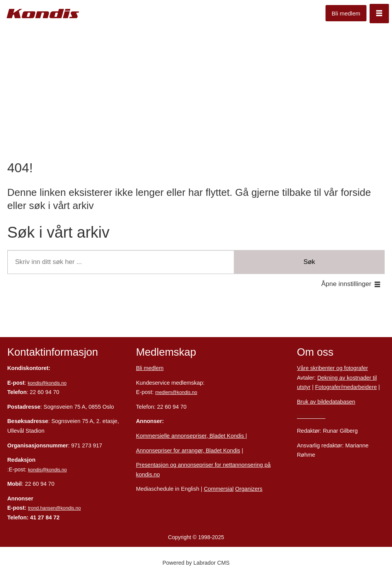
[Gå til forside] (43, 14)
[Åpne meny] (379, 14)
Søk (309, 262)
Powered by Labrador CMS (196, 563)
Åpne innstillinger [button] (346, 284)
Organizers (249, 489)
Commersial (219, 489)
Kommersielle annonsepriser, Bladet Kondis (191, 436)
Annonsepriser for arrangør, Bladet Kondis (188, 451)
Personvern (311, 416)
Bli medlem (346, 13)
